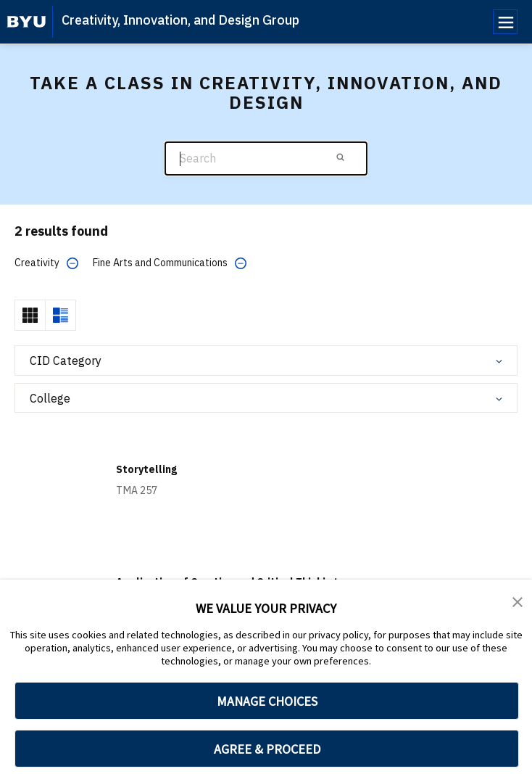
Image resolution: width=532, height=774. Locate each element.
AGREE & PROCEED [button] (267, 749)
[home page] (26, 22)
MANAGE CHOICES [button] (267, 701)
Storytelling (146, 469)
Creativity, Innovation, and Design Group (180, 20)
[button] (518, 601)
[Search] (266, 158)
